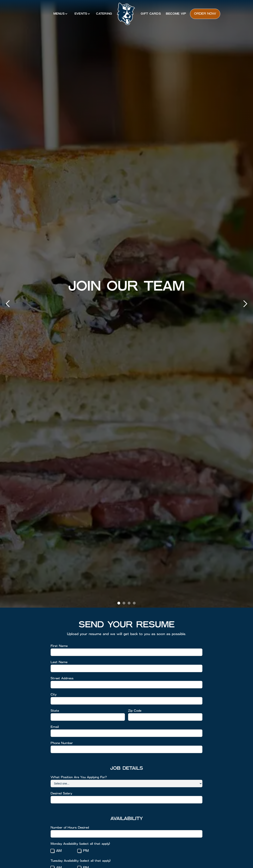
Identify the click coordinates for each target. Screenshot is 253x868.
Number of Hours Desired (70, 828)
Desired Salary (61, 793)
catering (104, 14)
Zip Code (135, 711)
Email (55, 727)
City (54, 695)
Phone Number (62, 743)
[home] (126, 14)
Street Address (62, 678)
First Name (59, 646)
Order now (205, 14)
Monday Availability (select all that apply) (80, 844)
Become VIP (176, 14)
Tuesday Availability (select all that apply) (81, 861)
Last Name (59, 662)
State (55, 711)
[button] (60, 14)
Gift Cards (151, 14)
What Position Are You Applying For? (79, 777)
